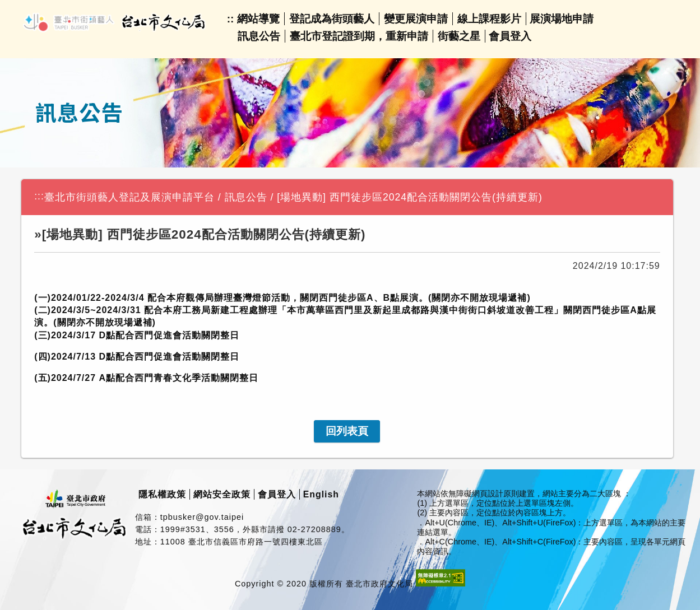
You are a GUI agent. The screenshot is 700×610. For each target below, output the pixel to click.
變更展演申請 (416, 19)
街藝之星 (459, 36)
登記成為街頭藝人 (332, 19)
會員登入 (510, 36)
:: (231, 19)
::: (39, 196)
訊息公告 (259, 36)
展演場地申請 (562, 19)
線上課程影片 (489, 19)
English (321, 494)
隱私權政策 (162, 494)
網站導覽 (258, 19)
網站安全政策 (222, 494)
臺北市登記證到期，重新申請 (359, 36)
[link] (347, 431)
